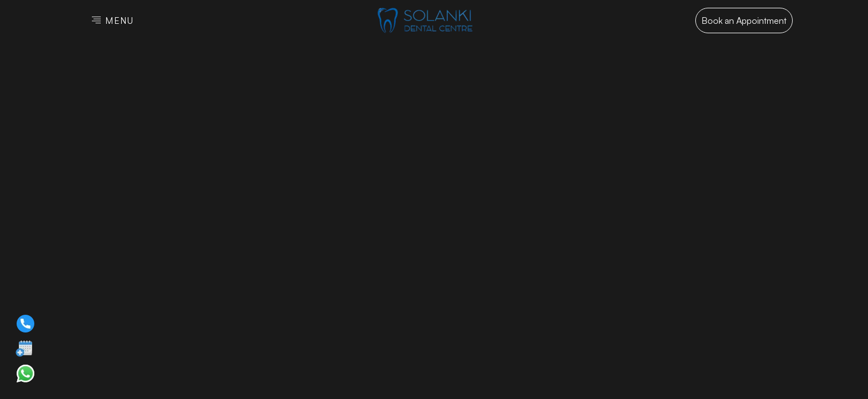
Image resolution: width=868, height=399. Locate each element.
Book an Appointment (744, 21)
